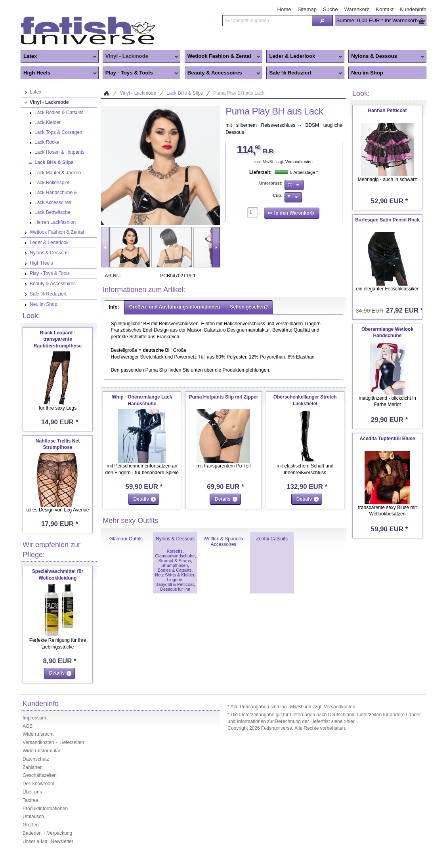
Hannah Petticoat (387, 111)
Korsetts (175, 551)
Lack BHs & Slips (185, 93)
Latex (59, 57)
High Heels (59, 73)
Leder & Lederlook (304, 57)
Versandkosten (299, 162)
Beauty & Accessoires (223, 73)
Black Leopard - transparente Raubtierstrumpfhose (58, 340)
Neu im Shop (367, 73)
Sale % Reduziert (304, 73)
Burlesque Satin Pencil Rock (387, 220)
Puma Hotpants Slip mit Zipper (224, 397)
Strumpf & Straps (174, 561)
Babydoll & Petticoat (175, 584)
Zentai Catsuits (272, 539)
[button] (322, 21)
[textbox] (267, 21)
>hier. (351, 721)
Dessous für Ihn (175, 589)
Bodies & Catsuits (175, 570)
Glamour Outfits (126, 539)
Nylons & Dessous (386, 57)
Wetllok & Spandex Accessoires (223, 542)
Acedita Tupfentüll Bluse (388, 439)
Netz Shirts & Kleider (175, 575)
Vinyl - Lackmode (141, 57)
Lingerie (174, 580)
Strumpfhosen (175, 565)
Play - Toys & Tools (141, 73)
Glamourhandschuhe (175, 556)
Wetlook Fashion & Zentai (223, 57)
